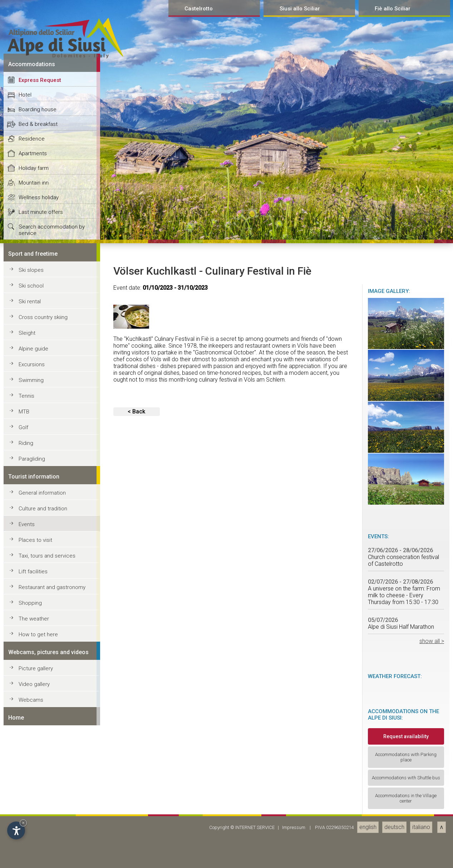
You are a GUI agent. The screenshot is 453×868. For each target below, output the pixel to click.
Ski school (31, 737)
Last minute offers (41, 663)
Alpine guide (33, 800)
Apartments (33, 605)
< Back (136, 863)
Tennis (26, 847)
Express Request (40, 531)
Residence (32, 590)
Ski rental (30, 753)
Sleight (27, 784)
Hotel (25, 546)
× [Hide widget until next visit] (23, 823)
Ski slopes (31, 721)
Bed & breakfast (38, 575)
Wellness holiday (39, 649)
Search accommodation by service (52, 681)
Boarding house (38, 561)
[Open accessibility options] (16, 830)
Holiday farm (34, 619)
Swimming (31, 832)
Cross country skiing (43, 769)
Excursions (32, 816)
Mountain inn (34, 634)
